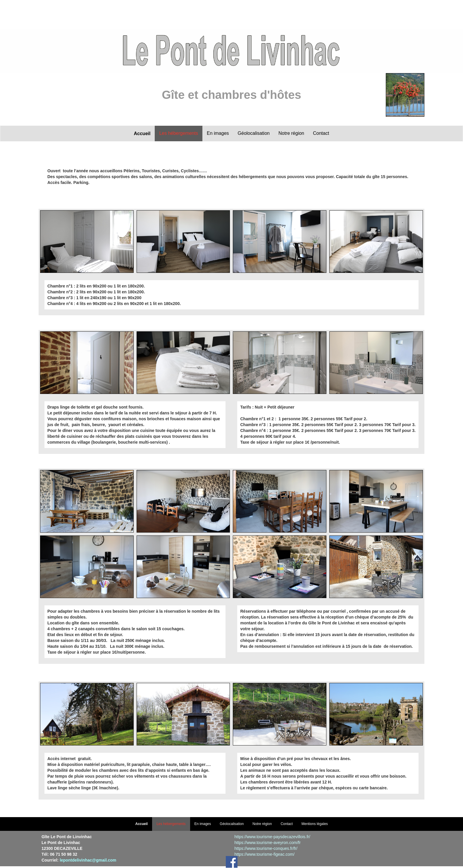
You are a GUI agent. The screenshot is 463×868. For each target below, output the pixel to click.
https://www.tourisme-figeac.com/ (264, 854)
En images (218, 133)
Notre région (291, 133)
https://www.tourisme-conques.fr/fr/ (266, 848)
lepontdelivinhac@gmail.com (88, 860)
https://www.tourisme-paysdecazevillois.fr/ (272, 837)
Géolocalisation (254, 133)
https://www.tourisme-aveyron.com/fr (267, 843)
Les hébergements (179, 133)
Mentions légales (315, 824)
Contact (321, 133)
